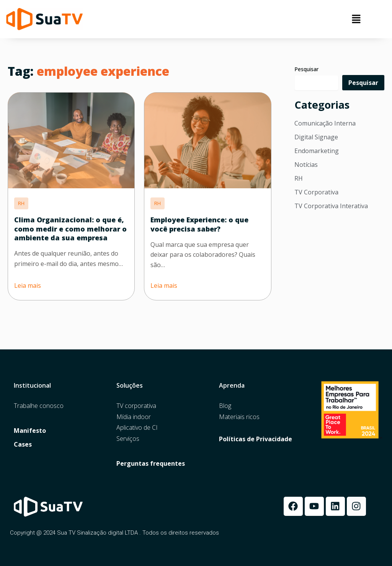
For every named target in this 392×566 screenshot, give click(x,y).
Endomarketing (317, 151)
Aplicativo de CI (137, 428)
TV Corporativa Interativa (331, 206)
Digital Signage (316, 137)
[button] (356, 19)
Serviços (128, 439)
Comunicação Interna (325, 123)
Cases (23, 444)
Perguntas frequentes (151, 464)
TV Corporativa (316, 192)
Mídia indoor (134, 417)
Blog (225, 406)
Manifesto (30, 431)
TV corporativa (136, 406)
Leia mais (28, 285)
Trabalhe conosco (39, 406)
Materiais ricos (239, 417)
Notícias (306, 165)
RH (299, 178)
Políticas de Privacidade (256, 439)
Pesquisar (306, 69)
